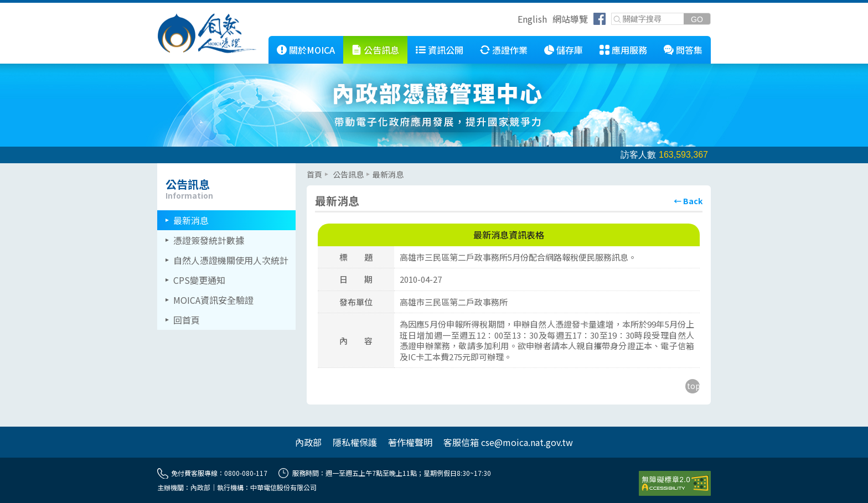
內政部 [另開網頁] (308, 442)
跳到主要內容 (27, 7)
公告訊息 (381, 50)
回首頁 (187, 320)
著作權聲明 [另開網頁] (410, 442)
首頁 (314, 174)
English (532, 19)
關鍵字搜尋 (612, 14)
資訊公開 (446, 50)
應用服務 (629, 50)
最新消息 (191, 220)
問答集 (689, 50)
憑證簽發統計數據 (209, 240)
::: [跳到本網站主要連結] (260, 40)
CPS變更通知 (199, 280)
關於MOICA (312, 50)
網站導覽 (570, 19)
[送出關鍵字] (697, 19)
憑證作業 (510, 50)
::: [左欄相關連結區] (161, 168)
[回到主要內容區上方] (693, 386)
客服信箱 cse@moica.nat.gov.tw (508, 442)
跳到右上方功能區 (514, 20)
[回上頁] (688, 201)
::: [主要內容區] (310, 168)
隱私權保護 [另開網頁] (355, 442)
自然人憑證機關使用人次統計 (231, 260)
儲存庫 (570, 50)
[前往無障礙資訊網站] (675, 484)
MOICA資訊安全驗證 (213, 300)
